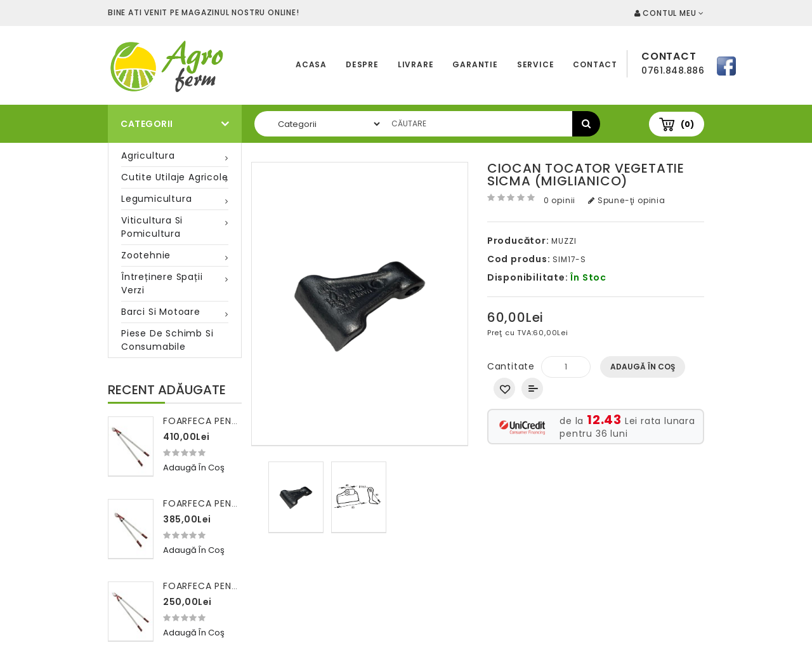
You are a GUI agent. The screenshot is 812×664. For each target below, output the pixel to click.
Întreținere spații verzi (162, 283)
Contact (595, 64)
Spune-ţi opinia (627, 200)
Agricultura (148, 156)
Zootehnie (146, 255)
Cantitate (511, 366)
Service (536, 64)
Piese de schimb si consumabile (167, 340)
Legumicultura (156, 199)
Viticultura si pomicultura (152, 227)
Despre (362, 64)
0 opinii (560, 200)
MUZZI (564, 241)
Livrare (416, 64)
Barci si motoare (161, 312)
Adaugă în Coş (643, 367)
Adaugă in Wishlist (504, 388)
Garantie (475, 64)
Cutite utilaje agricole (174, 177)
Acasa (311, 64)
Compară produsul (532, 388)
